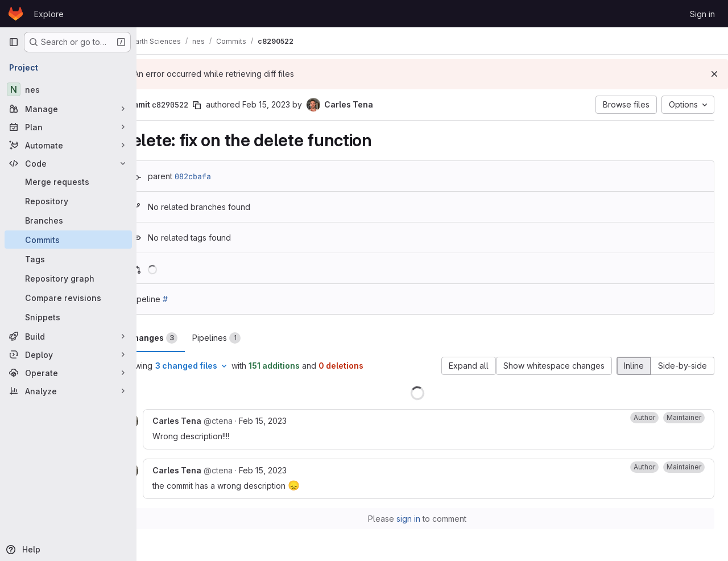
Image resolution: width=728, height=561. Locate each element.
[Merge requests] (68, 181)
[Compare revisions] (68, 298)
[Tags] (68, 259)
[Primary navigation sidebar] (14, 42)
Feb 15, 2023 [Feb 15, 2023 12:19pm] (296, 104)
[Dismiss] (714, 74)
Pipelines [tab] (247, 338)
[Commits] (68, 240)
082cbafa (223, 176)
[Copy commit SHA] (227, 105)
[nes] (68, 89)
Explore (49, 14)
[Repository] (68, 201)
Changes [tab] (183, 338)
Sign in (702, 14)
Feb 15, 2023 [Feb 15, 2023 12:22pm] (293, 470)
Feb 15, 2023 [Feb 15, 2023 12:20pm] (293, 421)
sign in (424, 519)
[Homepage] (16, 14)
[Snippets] (68, 317)
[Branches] (68, 220)
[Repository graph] (68, 278)
